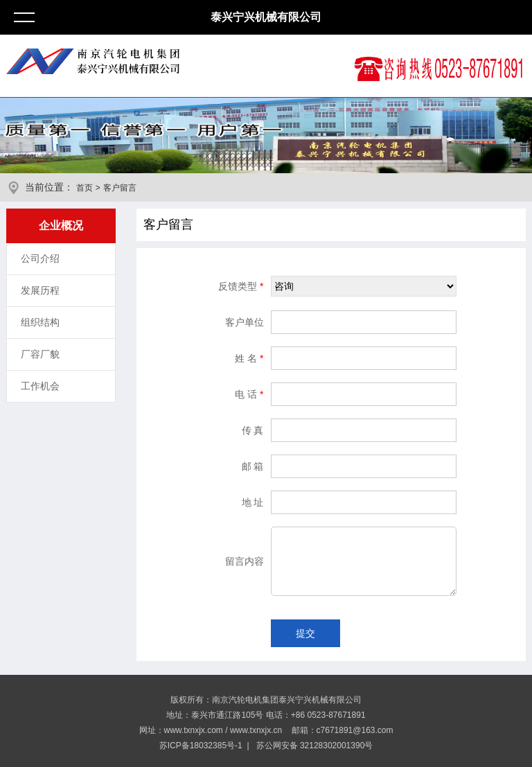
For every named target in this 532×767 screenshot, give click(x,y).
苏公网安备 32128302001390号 (313, 746)
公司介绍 (40, 258)
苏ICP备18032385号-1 (201, 746)
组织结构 (40, 322)
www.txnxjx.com (194, 730)
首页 (85, 188)
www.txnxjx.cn (256, 730)
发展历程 (40, 290)
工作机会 (40, 386)
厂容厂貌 (40, 354)
